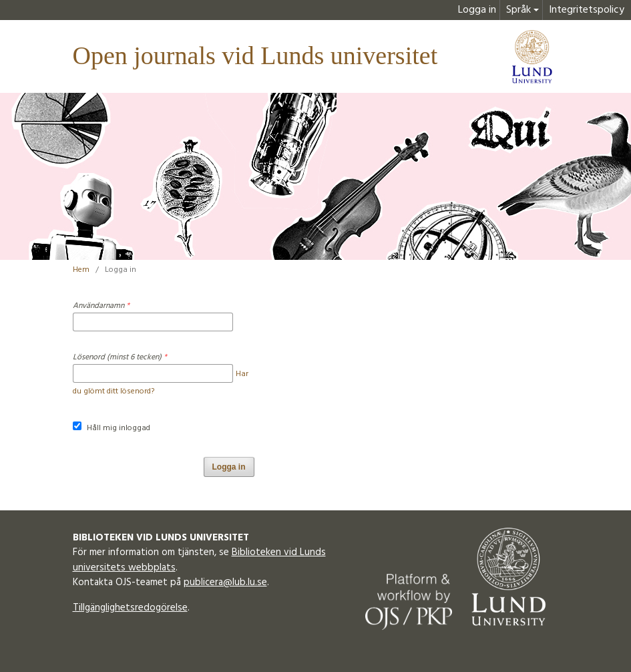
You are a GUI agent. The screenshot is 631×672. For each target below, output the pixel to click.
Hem (81, 270)
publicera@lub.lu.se (225, 582)
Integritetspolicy (587, 10)
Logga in (477, 10)
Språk (518, 10)
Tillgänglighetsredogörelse (130, 608)
